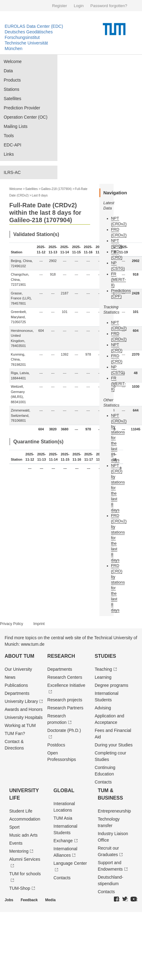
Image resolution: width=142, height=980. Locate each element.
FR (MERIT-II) (119, 279)
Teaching (103, 669)
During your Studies (114, 745)
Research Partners (65, 708)
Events (16, 843)
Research (61, 656)
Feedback (29, 900)
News (10, 677)
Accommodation (25, 819)
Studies (105, 656)
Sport (14, 827)
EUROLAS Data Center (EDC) (34, 26)
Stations (12, 89)
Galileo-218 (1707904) (56, 189)
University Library (21, 701)
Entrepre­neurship (114, 811)
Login (79, 6)
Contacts (103, 782)
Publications (16, 685)
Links (9, 154)
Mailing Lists (16, 126)
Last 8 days (40, 195)
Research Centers (65, 677)
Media (50, 900)
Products (12, 80)
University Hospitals (24, 717)
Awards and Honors (24, 709)
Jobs (9, 900)
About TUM (19, 656)
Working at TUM (20, 725)
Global (64, 790)
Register (60, 6)
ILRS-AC (12, 172)
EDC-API (13, 145)
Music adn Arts (23, 835)
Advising (103, 708)
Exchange (63, 841)
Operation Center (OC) (26, 117)
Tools (9, 136)
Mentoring (19, 851)
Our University (18, 669)
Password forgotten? (109, 6)
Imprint (39, 624)
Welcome (13, 61)
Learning (103, 677)
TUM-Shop (20, 888)
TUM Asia (63, 818)
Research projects (65, 700)
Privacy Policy (12, 624)
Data (8, 71)
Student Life (21, 811)
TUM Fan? (15, 733)
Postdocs (56, 745)
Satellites (13, 99)
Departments (17, 693)
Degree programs (112, 685)
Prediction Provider (22, 108)
